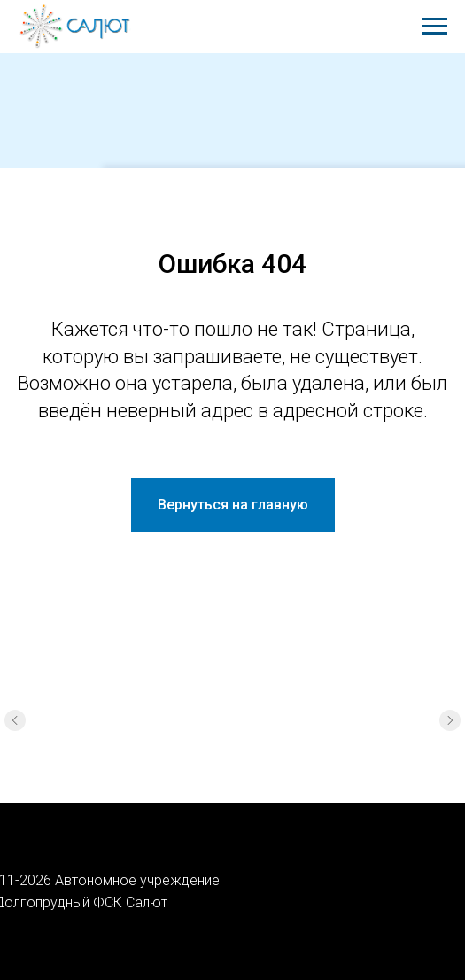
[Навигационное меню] (435, 27)
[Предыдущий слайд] (15, 720)
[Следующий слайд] (450, 720)
